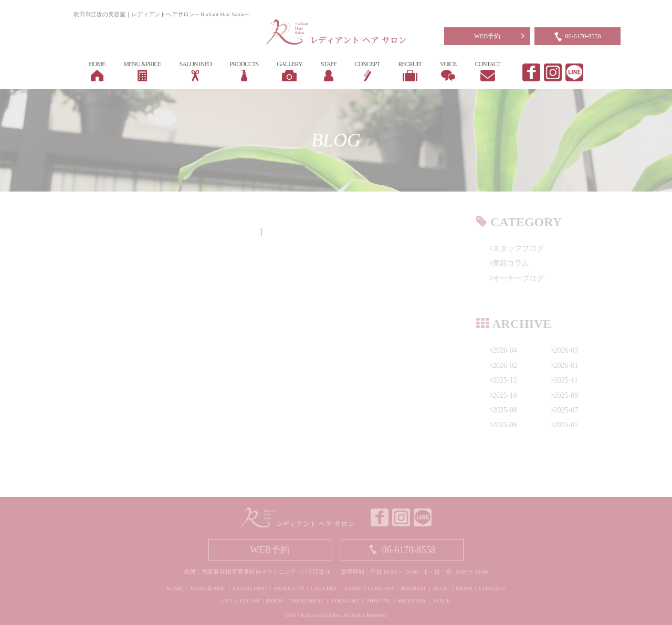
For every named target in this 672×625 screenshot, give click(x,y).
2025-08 (503, 410)
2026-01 (565, 366)
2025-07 (565, 410)
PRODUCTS (288, 588)
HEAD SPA (412, 600)
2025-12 (503, 380)
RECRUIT (414, 588)
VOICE (442, 600)
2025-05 (565, 425)
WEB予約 (487, 36)
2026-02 (503, 366)
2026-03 (565, 350)
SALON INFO (250, 588)
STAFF (353, 588)
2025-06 (503, 425)
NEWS (464, 588)
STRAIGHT (345, 600)
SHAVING (379, 600)
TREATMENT (306, 600)
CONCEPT (381, 588)
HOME (174, 588)
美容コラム (510, 263)
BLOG (441, 588)
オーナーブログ (517, 278)
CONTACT (492, 588)
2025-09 (565, 395)
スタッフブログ (517, 248)
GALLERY (324, 588)
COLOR (250, 600)
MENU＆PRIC (208, 588)
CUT (227, 600)
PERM (275, 600)
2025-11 (565, 380)
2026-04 (503, 350)
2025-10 (503, 395)
